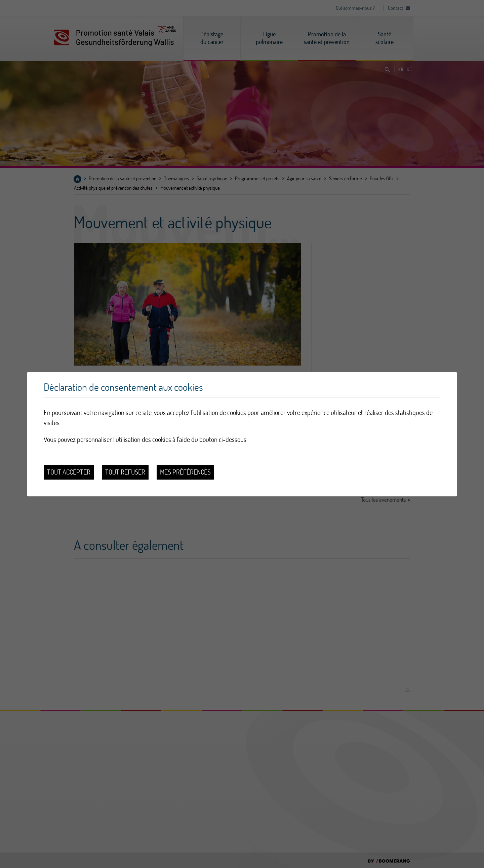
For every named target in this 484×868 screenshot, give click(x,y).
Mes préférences (185, 472)
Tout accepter (69, 472)
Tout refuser (125, 472)
